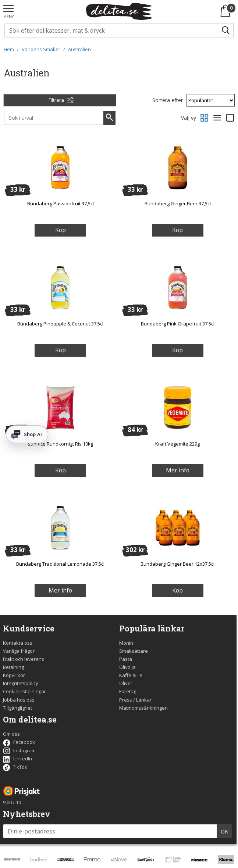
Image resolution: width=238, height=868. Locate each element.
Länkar (144, 700)
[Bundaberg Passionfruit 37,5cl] (60, 167)
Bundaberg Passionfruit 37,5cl (61, 204)
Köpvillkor (14, 675)
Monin (126, 643)
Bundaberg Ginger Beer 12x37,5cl (177, 564)
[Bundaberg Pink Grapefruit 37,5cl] (178, 287)
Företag (128, 691)
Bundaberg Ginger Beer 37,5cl (178, 204)
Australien (79, 49)
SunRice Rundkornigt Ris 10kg (60, 444)
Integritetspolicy (21, 683)
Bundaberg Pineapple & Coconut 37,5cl (60, 324)
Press (126, 700)
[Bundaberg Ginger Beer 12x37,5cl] (178, 527)
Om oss (11, 734)
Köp (61, 230)
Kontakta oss (18, 643)
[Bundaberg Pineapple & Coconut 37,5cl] (60, 287)
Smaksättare (134, 651)
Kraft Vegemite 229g (177, 444)
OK (224, 831)
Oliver (126, 683)
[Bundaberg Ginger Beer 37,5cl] (178, 167)
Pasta (126, 659)
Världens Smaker (41, 49)
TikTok (15, 767)
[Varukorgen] (227, 11)
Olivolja (127, 667)
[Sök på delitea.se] (112, 30)
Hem (9, 49)
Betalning (13, 667)
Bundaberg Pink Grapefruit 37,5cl (178, 324)
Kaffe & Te (131, 675)
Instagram (19, 750)
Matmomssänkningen (143, 708)
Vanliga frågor (19, 651)
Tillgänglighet (17, 708)
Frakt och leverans (24, 659)
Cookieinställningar (24, 691)
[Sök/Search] (226, 30)
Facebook (19, 742)
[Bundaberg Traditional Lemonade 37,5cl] (60, 527)
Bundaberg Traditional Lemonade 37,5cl (60, 564)
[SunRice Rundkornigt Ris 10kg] (60, 407)
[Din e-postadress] (110, 831)
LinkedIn (17, 759)
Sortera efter (168, 100)
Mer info (178, 470)
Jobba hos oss (19, 700)
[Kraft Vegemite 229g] (178, 407)
